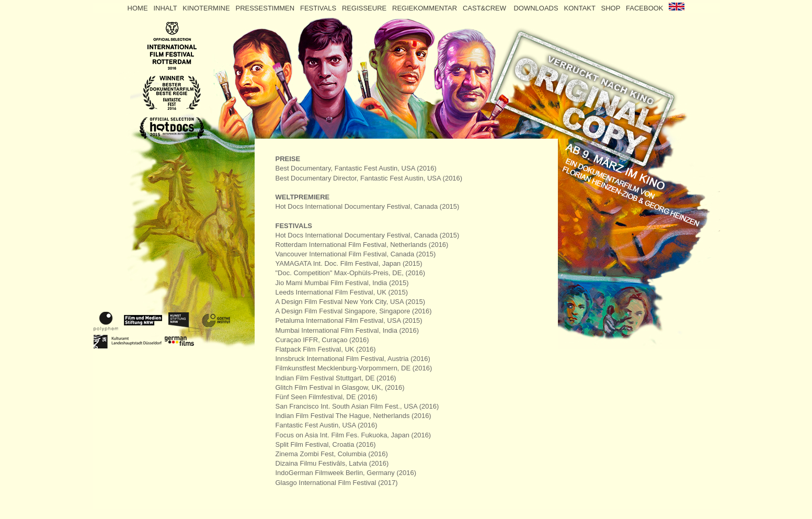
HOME (138, 8)
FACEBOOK (645, 8)
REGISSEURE (365, 8)
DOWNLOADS (537, 8)
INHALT (166, 8)
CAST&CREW (487, 8)
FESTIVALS (319, 8)
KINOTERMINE (207, 8)
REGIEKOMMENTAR (426, 8)
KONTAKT (580, 8)
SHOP (611, 8)
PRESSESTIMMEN (265, 8)
